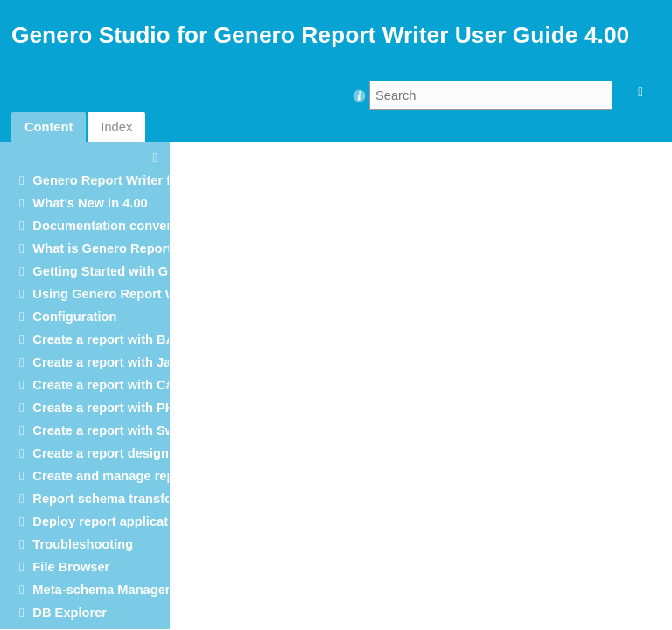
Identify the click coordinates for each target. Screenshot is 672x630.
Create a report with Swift (110, 430)
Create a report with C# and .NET (132, 385)
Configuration (74, 317)
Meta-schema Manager (101, 590)
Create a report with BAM (109, 339)
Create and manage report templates (143, 476)
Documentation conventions (119, 226)
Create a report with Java (108, 362)
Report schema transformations (129, 499)
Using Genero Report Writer (117, 294)
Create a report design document (133, 453)
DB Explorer (70, 612)
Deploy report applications (113, 521)
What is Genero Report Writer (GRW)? (147, 248)
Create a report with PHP (108, 408)
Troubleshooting (83, 544)
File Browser (71, 567)
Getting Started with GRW (111, 271)
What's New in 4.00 (90, 203)
